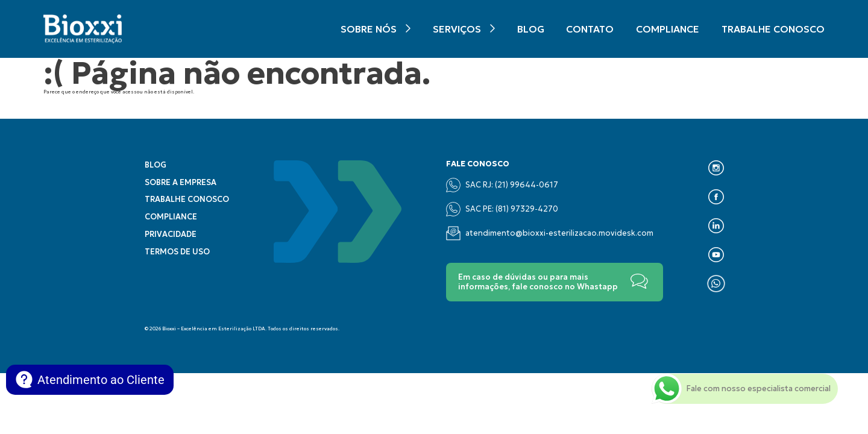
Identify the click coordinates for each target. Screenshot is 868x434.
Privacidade (171, 234)
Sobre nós (369, 29)
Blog (531, 29)
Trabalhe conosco (773, 29)
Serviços (457, 29)
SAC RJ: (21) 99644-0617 (502, 185)
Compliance (668, 29)
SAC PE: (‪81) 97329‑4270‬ (502, 209)
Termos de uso (177, 252)
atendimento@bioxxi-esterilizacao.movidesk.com (550, 233)
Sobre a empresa (181, 183)
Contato (590, 29)
